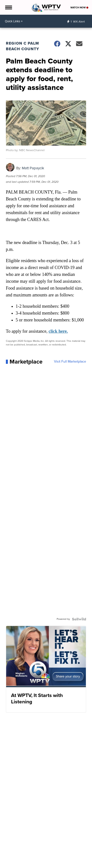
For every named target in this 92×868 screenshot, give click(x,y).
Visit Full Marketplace (70, 362)
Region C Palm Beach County (22, 46)
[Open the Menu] (8, 7)
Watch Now (79, 7)
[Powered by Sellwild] (79, 619)
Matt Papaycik (33, 168)
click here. (58, 331)
